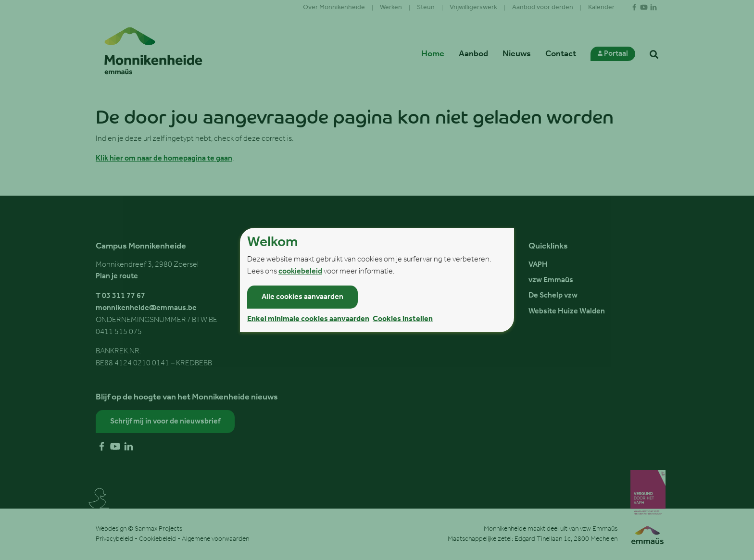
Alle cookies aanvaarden (302, 297)
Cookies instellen (403, 319)
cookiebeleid (300, 272)
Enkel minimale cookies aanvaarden (308, 319)
